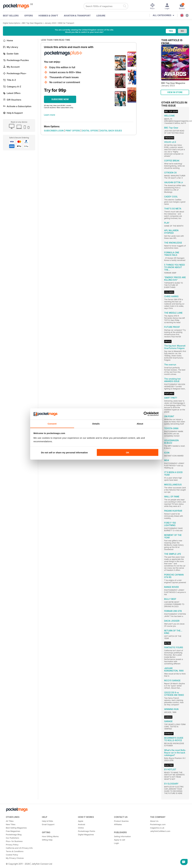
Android (81, 824)
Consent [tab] (52, 424)
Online (81, 828)
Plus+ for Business (14, 841)
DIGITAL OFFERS (90, 131)
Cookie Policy (12, 855)
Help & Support (13, 113)
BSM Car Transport (66, 23)
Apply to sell (120, 840)
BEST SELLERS (11, 16)
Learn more (50, 115)
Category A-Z (12, 87)
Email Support (48, 824)
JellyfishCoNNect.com (160, 831)
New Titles (11, 824)
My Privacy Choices (15, 858)
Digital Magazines (86, 834)
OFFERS (29, 16)
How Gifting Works (50, 836)
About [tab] (140, 424)
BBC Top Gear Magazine (32, 23)
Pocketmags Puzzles (16, 60)
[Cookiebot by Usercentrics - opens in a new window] (146, 414)
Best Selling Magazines (16, 828)
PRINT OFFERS (73, 131)
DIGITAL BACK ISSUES (111, 131)
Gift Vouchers (12, 100)
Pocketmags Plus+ (15, 73)
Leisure (101, 16)
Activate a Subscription (17, 106)
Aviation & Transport (77, 16)
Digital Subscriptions (11, 23)
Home (8, 40)
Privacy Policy (12, 845)
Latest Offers (12, 93)
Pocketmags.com (158, 824)
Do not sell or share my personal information (64, 453)
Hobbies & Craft (48, 16)
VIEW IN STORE (175, 92)
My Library (11, 47)
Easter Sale (11, 54)
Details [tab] (96, 424)
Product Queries (121, 821)
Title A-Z (9, 80)
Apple (81, 821)
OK (128, 453)
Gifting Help (47, 840)
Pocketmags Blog (14, 834)
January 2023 (50, 23)
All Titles (10, 821)
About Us (154, 821)
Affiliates (118, 824)
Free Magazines (13, 831)
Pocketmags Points (86, 831)
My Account (11, 67)
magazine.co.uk (157, 828)
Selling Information (123, 836)
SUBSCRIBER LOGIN (54, 131)
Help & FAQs (47, 821)
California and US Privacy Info (19, 848)
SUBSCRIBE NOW (60, 99)
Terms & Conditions (15, 851)
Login (117, 843)
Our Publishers (12, 838)
